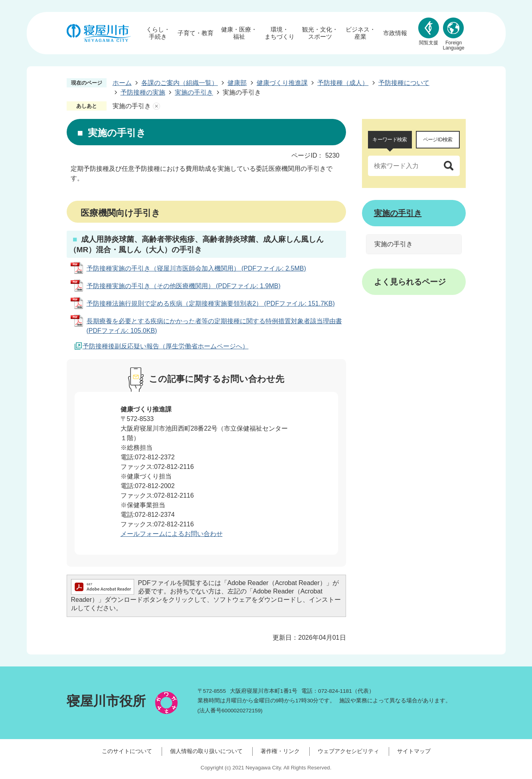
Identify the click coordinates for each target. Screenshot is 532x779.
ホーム (122, 83)
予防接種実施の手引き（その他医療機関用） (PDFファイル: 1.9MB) (184, 286)
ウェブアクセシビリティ (348, 751)
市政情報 (395, 33)
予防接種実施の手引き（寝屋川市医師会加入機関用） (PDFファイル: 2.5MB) (196, 268)
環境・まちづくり (280, 33)
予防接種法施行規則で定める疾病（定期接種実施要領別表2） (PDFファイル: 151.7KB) (211, 303)
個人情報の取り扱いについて (206, 751)
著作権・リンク (280, 751)
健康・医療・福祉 (239, 33)
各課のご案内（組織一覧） (180, 83)
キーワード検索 (390, 139)
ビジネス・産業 (361, 33)
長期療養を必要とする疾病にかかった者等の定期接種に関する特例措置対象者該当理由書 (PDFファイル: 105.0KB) (214, 326)
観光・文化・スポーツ (320, 33)
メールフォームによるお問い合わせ (172, 534)
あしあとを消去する (156, 106)
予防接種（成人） (343, 83)
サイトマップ (414, 751)
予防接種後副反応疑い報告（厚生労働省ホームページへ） (166, 346)
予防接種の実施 (143, 92)
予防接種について (404, 83)
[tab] (390, 140)
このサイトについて (127, 751)
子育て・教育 (196, 33)
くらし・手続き (158, 33)
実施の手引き (194, 92)
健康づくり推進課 (282, 83)
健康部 (237, 83)
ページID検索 (438, 139)
